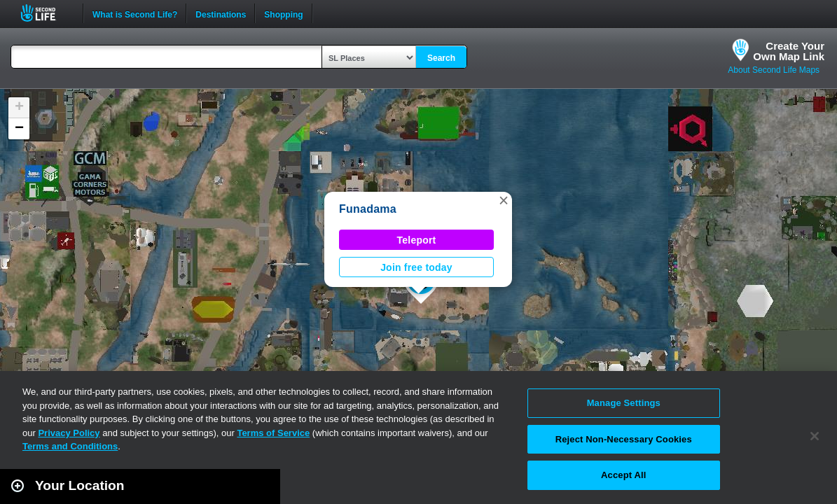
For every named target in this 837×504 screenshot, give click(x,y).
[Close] (815, 436)
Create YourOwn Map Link (789, 51)
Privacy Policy (69, 433)
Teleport (417, 240)
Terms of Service (273, 433)
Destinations (221, 13)
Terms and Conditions (70, 446)
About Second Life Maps (774, 70)
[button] (504, 200)
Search (441, 58)
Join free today (416, 267)
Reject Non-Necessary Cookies (624, 439)
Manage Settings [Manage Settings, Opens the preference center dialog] (624, 403)
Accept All (623, 475)
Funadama (368, 209)
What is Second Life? (135, 13)
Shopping (283, 13)
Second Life (46, 13)
